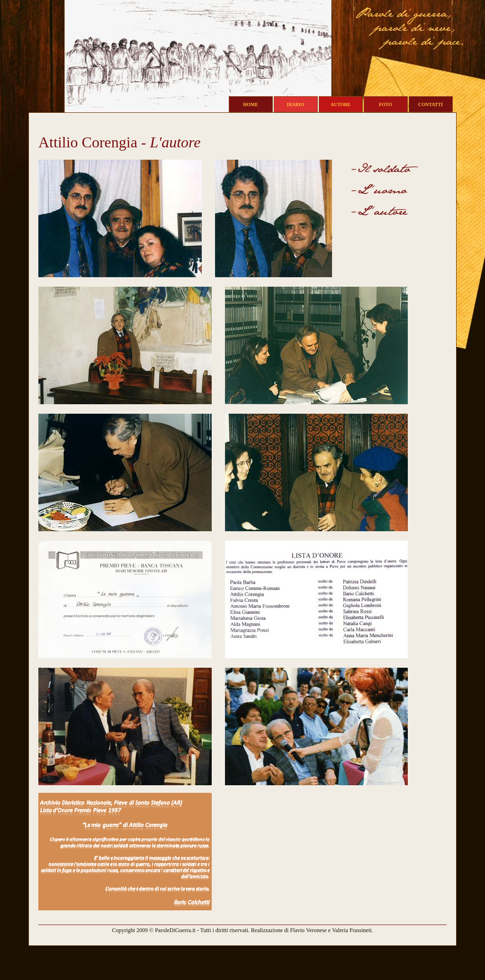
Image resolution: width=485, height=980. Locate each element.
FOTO (386, 104)
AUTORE (341, 104)
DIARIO (295, 104)
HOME (251, 104)
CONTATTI (431, 104)
